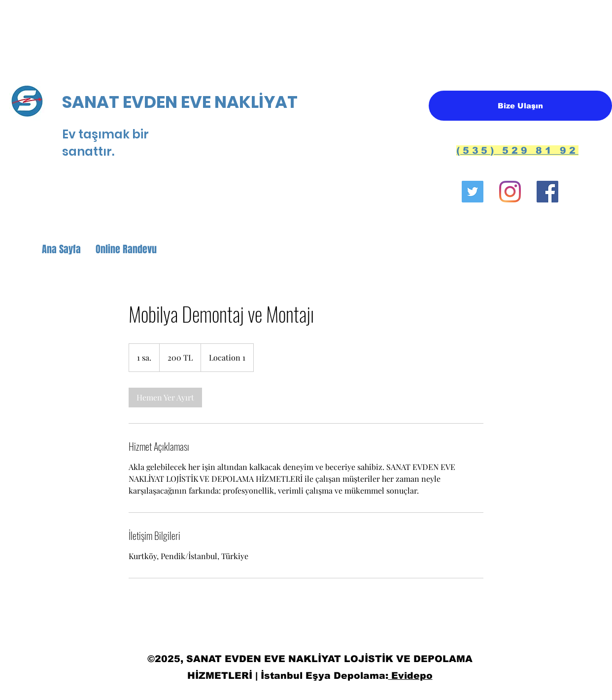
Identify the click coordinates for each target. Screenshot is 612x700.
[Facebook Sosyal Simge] (547, 192)
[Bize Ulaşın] (520, 106)
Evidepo (410, 676)
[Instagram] (510, 192)
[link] (165, 398)
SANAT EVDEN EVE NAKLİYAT (182, 102)
